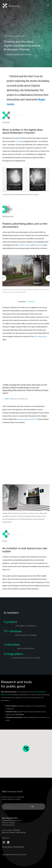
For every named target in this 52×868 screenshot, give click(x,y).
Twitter (28, 245)
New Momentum (14, 6)
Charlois (19, 141)
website (21, 245)
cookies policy (19, 847)
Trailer (7, 399)
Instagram (38, 245)
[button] (26, 750)
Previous (3, 278)
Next (49, 278)
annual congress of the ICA (28, 419)
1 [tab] (22, 302)
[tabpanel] (26, 278)
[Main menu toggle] (48, 5)
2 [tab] (31, 302)
